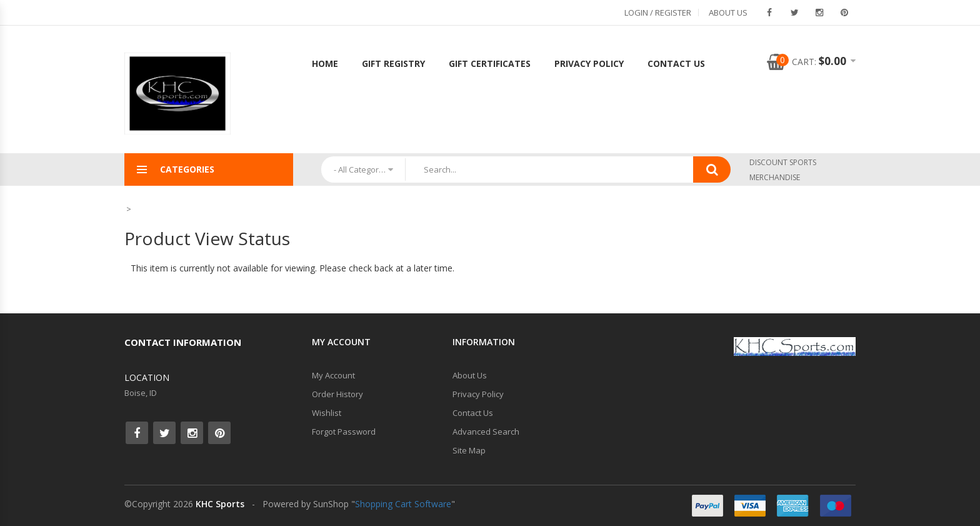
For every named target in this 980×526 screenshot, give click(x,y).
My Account (333, 375)
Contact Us (676, 63)
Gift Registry (393, 63)
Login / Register (658, 13)
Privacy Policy (589, 63)
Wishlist (327, 413)
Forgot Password (344, 432)
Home (325, 63)
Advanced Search (486, 432)
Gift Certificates (490, 63)
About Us (728, 13)
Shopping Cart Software (403, 504)
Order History (337, 394)
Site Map (469, 450)
